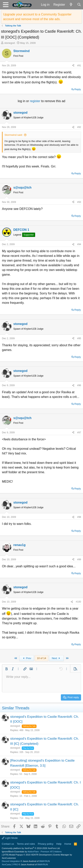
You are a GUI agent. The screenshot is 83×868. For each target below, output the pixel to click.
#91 (79, 66)
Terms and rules (26, 844)
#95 (79, 338)
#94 (79, 244)
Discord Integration (11, 861)
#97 (79, 433)
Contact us (8, 844)
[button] (6, 5)
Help (59, 844)
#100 (78, 602)
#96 (79, 385)
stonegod (10, 43)
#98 (79, 517)
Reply (78, 89)
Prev (27, 658)
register (36, 101)
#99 (79, 559)
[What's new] (71, 5)
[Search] (79, 5)
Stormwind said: (14, 135)
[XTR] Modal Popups (27, 855)
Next (56, 658)
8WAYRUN (45, 861)
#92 (79, 127)
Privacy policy (46, 844)
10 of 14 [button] (41, 658)
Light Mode (10, 838)
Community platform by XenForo (31, 848)
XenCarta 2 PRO (10, 864)
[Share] (73, 66)
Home (68, 844)
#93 (79, 202)
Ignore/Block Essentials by (32, 852)
